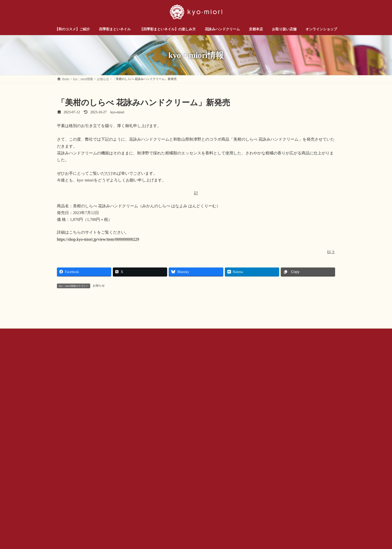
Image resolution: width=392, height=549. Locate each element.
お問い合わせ (71, 390)
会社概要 (151, 390)
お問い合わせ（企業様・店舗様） (112, 390)
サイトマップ (265, 390)
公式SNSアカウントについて (186, 390)
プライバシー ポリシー (231, 390)
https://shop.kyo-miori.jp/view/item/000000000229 (98, 239)
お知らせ (99, 286)
